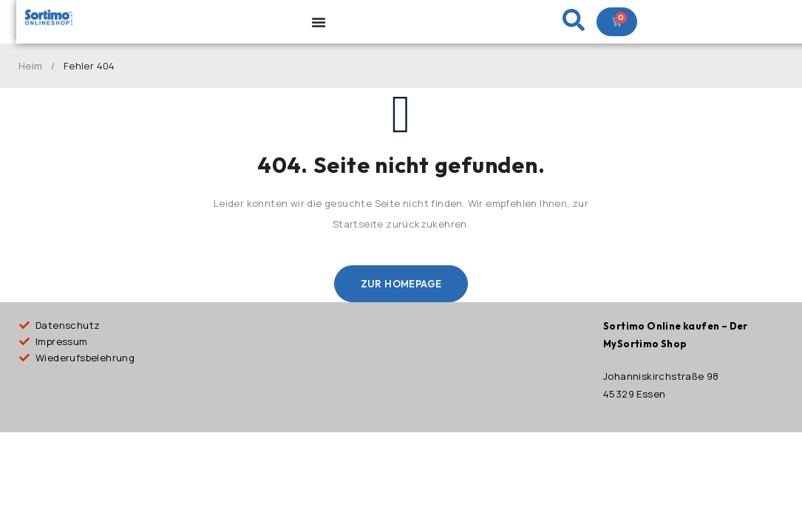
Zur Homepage (401, 284)
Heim (31, 66)
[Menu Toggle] (319, 22)
